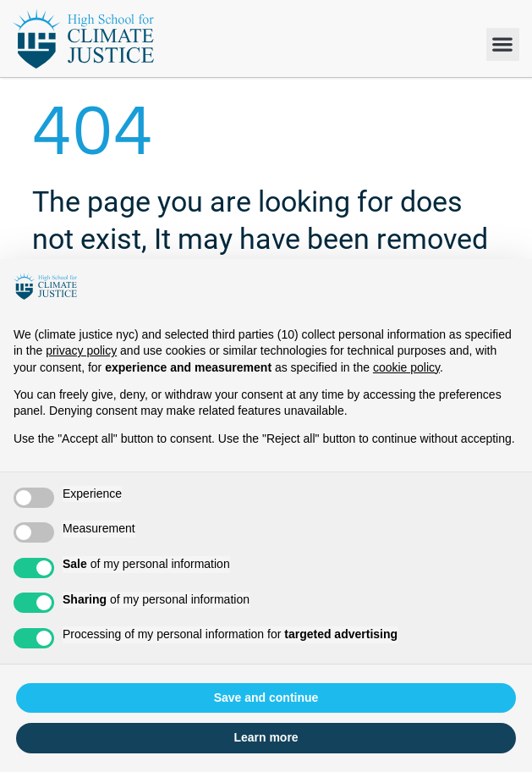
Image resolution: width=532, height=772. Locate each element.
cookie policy (406, 367)
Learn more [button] (266, 737)
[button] (503, 44)
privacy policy (81, 350)
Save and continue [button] (266, 698)
